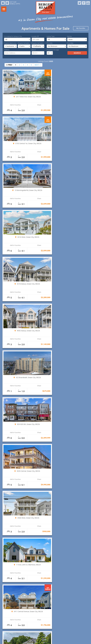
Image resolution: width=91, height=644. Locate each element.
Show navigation (4, 9)
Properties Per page (53, 50)
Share (34, 105)
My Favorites (81, 28)
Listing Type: (51, 36)
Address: (7, 50)
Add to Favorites (14, 105)
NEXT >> (38, 65)
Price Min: (50, 43)
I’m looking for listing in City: (13, 36)
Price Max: (70, 43)
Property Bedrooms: (10, 43)
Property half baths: (38, 43)
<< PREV (9, 65)
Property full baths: (24, 43)
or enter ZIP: (35, 36)
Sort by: (70, 36)
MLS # (34, 50)
